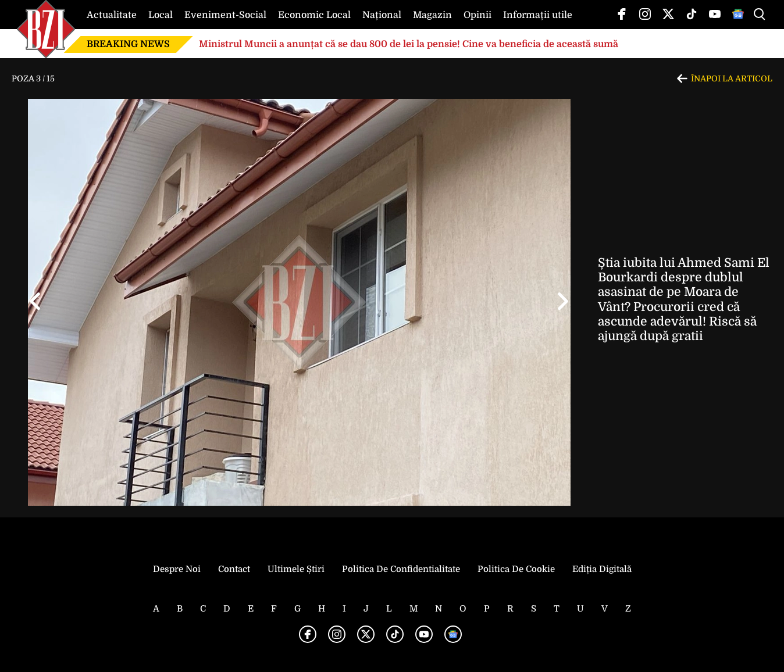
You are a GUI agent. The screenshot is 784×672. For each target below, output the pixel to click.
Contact (234, 569)
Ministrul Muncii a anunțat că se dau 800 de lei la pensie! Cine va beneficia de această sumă (409, 44)
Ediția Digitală (602, 569)
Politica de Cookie (516, 569)
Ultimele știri (296, 569)
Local (161, 15)
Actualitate (112, 15)
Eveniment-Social (225, 15)
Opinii (477, 15)
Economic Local (314, 15)
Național (382, 15)
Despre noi (177, 569)
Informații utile (538, 15)
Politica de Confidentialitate (401, 569)
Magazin (432, 15)
